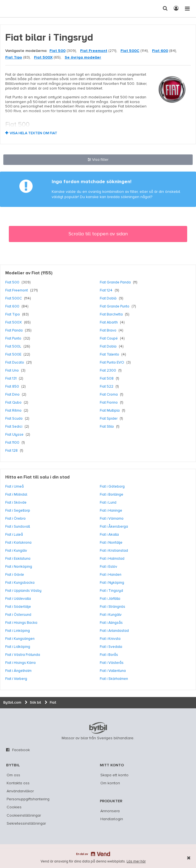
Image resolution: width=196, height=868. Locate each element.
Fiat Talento (109, 354)
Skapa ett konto (114, 775)
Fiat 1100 (12, 443)
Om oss (13, 775)
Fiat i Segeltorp (18, 511)
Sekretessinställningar (26, 824)
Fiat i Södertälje (18, 607)
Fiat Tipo (14, 57)
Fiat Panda (14, 330)
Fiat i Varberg (16, 679)
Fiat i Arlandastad (114, 631)
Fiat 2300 (108, 370)
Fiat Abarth (109, 322)
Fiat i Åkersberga (114, 527)
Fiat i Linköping (18, 631)
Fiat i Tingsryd (111, 591)
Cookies (14, 807)
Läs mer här (136, 862)
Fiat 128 (11, 451)
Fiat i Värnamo (112, 519)
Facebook (21, 750)
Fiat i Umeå (15, 486)
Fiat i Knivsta (110, 639)
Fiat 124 (106, 290)
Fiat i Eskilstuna (18, 559)
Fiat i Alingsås (111, 623)
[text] (15, 9)
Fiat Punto (13, 338)
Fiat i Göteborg (112, 486)
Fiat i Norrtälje (111, 543)
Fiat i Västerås (112, 663)
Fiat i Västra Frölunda (23, 655)
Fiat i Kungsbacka (20, 583)
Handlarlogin (112, 819)
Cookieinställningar (24, 816)
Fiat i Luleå (14, 535)
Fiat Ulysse (14, 435)
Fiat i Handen (111, 575)
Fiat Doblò (108, 298)
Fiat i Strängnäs (113, 607)
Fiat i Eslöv (109, 567)
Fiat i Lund (108, 503)
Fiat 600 (160, 51)
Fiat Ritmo (13, 411)
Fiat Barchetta (111, 314)
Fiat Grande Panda (115, 282)
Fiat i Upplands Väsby (23, 591)
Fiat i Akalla (109, 535)
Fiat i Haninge (111, 511)
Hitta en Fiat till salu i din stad (37, 477)
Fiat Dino (12, 394)
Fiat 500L (13, 346)
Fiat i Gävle (15, 575)
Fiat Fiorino (109, 403)
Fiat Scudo (14, 419)
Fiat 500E (13, 354)
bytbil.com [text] (98, 728)
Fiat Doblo (108, 346)
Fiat (36, 273)
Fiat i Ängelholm (18, 671)
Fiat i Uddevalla (18, 599)
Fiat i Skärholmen (114, 679)
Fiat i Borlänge (112, 495)
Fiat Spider (109, 419)
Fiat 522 (107, 386)
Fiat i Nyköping (112, 583)
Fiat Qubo (13, 403)
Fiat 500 (58, 51)
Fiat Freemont (94, 51)
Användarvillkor (20, 791)
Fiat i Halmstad (112, 559)
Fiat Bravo (108, 330)
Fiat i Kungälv (16, 551)
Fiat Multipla (110, 411)
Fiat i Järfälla (110, 599)
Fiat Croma (109, 394)
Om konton (110, 783)
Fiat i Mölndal (16, 495)
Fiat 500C (130, 51)
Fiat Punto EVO (112, 362)
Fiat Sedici (14, 427)
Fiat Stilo (107, 427)
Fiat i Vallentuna (113, 671)
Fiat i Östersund (18, 615)
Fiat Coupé (109, 338)
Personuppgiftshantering (28, 799)
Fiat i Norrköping (19, 567)
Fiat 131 (11, 378)
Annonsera (110, 811)
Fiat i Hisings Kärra (20, 663)
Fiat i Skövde (16, 503)
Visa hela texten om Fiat (33, 133)
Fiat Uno (12, 370)
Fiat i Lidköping (18, 647)
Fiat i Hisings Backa (21, 623)
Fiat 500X (43, 57)
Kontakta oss (18, 783)
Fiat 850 (12, 386)
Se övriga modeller (83, 57)
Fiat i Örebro (15, 519)
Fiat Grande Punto (115, 306)
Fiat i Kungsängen (20, 639)
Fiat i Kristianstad (114, 551)
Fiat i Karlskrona (18, 543)
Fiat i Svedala (111, 647)
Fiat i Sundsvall (18, 527)
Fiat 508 (107, 378)
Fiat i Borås (109, 655)
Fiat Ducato (15, 362)
